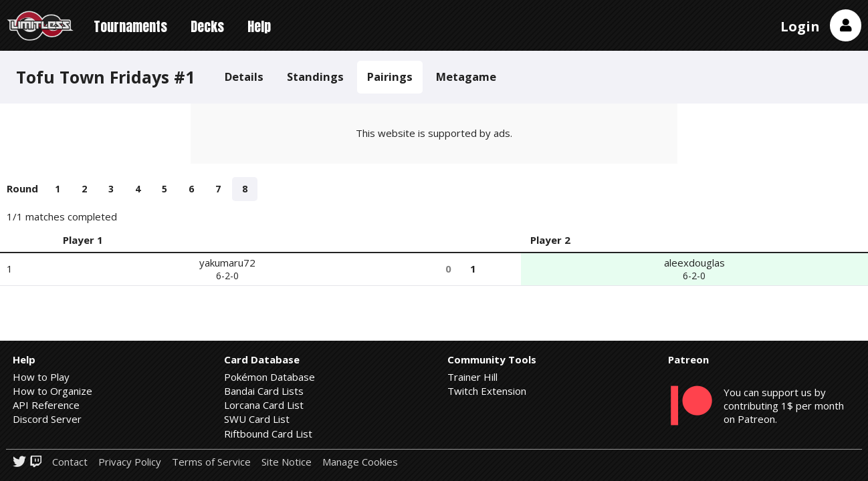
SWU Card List (257, 419)
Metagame (466, 76)
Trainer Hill (472, 377)
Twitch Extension (487, 391)
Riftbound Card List (268, 434)
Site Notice (287, 462)
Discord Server (47, 419)
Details (244, 76)
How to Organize (52, 391)
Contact (70, 462)
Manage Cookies (360, 462)
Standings (315, 76)
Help (259, 26)
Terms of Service (211, 462)
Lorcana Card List (264, 405)
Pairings (390, 76)
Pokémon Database (269, 377)
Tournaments (130, 26)
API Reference (46, 405)
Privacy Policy (130, 462)
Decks (207, 26)
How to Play (41, 377)
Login (800, 26)
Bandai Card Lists (264, 391)
